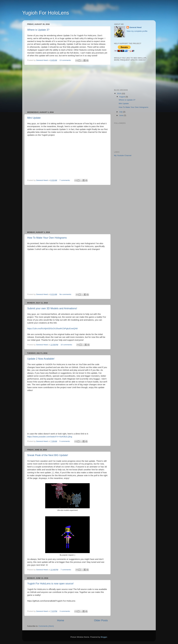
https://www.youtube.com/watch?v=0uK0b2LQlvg (50, 437)
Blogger (104, 637)
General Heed (135, 27)
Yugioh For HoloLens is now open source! (50, 584)
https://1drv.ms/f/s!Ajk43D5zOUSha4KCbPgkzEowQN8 (52, 329)
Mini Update (34, 118)
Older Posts (101, 620)
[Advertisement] (67, 88)
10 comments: (67, 345)
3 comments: (65, 611)
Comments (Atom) (46, 626)
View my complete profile (137, 31)
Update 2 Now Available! (41, 359)
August (122, 97)
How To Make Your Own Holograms (47, 238)
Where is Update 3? (38, 30)
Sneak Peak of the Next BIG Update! (48, 455)
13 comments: (66, 60)
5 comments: (65, 441)
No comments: (66, 294)
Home (60, 620)
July (121, 112)
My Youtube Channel (123, 155)
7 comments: (65, 180)
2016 (119, 93)
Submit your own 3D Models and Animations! (52, 308)
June (121, 115)
